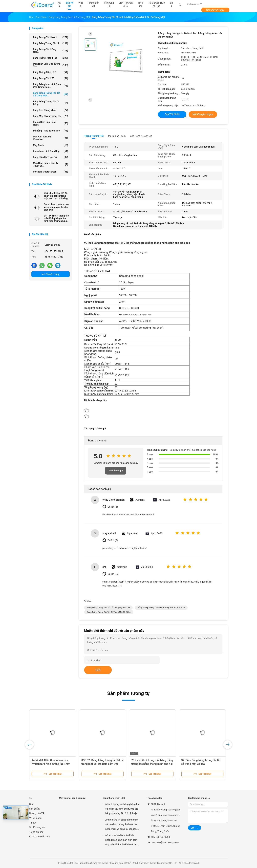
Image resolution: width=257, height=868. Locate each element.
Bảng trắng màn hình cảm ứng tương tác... (51, 86)
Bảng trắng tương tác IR (51, 43)
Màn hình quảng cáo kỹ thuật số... (51, 164)
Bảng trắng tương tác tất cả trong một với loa (108, 608)
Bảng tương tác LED (51, 78)
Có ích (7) (113, 540)
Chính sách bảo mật (40, 837)
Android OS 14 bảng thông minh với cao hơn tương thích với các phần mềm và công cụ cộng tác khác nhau (122, 825)
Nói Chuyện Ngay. (215, 10)
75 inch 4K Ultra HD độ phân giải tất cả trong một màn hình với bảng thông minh (56, 196)
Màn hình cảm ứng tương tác (51, 65)
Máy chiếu (51, 145)
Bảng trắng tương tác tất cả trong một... (51, 94)
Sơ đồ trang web (38, 827)
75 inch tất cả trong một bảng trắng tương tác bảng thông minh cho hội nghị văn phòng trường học (152, 764)
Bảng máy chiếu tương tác (51, 116)
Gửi (98, 670)
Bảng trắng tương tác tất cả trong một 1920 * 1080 (161, 608)
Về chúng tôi (36, 818)
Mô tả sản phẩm (117, 136)
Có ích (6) (113, 507)
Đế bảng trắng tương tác (51, 131)
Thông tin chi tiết (94, 136)
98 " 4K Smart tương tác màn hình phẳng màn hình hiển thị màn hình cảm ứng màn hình (56, 218)
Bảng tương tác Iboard (51, 37)
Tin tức (33, 823)
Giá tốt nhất (172, 114)
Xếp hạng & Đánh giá (141, 136)
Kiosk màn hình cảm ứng (51, 151)
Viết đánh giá (116, 471)
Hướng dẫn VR (37, 813)
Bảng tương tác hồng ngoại (51, 51)
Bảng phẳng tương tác (51, 58)
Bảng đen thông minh (51, 110)
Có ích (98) (113, 574)
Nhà (31, 804)
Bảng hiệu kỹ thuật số (51, 157)
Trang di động (36, 832)
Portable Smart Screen (51, 172)
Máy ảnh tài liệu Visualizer (51, 138)
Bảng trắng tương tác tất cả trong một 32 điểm (109, 612)
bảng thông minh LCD (51, 72)
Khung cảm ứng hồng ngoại (51, 123)
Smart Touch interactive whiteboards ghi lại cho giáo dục (56, 207)
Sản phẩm (34, 809)
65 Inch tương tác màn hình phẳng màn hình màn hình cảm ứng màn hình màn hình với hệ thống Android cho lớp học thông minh (122, 840)
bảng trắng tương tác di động (51, 103)
